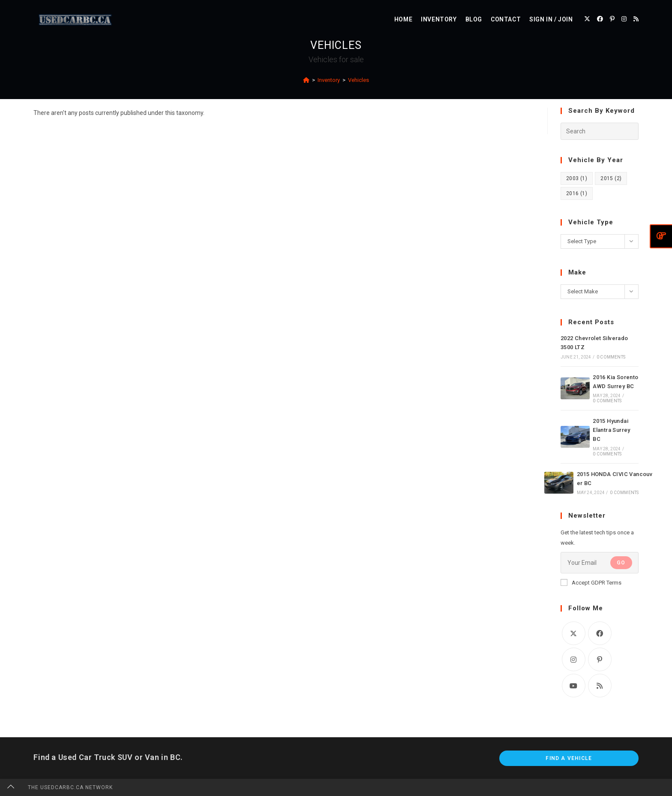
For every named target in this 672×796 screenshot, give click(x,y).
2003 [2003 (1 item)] (577, 178)
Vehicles (358, 80)
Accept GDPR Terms (591, 582)
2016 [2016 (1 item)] (577, 193)
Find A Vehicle (569, 758)
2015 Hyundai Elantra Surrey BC (612, 430)
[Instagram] (574, 659)
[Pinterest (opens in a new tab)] (612, 19)
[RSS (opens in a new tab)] (636, 19)
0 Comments (611, 357)
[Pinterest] (600, 659)
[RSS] (600, 686)
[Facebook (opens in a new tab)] (600, 19)
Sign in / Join (551, 19)
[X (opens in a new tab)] (587, 19)
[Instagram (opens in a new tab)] (624, 19)
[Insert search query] (600, 131)
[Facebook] (600, 633)
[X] (574, 633)
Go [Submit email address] (621, 563)
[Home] (306, 80)
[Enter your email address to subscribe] (600, 563)
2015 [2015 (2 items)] (611, 178)
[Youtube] (574, 686)
